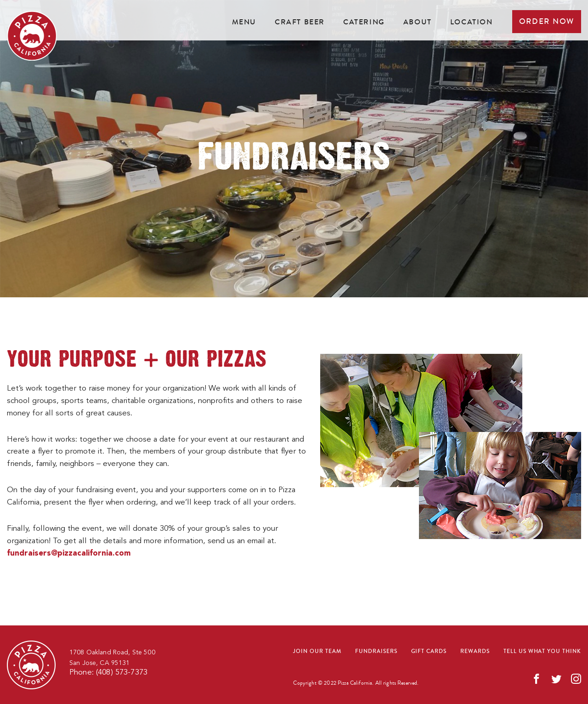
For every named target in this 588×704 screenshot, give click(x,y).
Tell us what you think (542, 651)
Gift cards (429, 651)
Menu (244, 22)
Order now (547, 21)
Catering (364, 22)
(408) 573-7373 (122, 673)
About (418, 22)
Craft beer (300, 22)
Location (472, 22)
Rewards (475, 651)
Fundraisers (376, 651)
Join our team (317, 651)
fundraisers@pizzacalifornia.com (69, 554)
